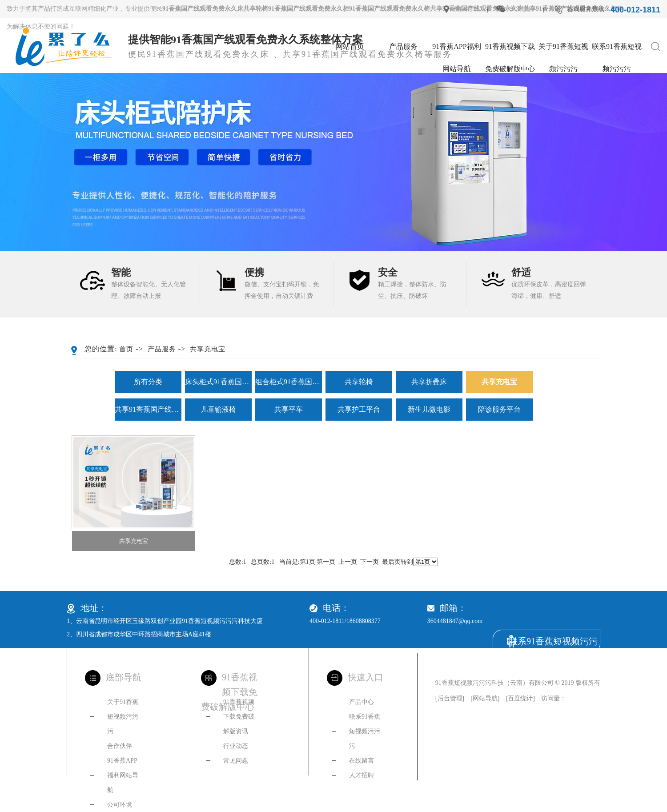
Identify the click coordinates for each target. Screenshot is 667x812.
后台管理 (450, 698)
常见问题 (236, 761)
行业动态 (236, 746)
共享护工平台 (359, 409)
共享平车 (289, 409)
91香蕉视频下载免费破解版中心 (510, 50)
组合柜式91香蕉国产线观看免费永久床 (289, 382)
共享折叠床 (429, 382)
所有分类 (148, 382)
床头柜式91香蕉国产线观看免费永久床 (218, 382)
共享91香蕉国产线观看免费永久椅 (148, 409)
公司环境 (120, 805)
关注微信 (522, 9)
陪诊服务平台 (499, 409)
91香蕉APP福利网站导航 (456, 50)
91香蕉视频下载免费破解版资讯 (239, 717)
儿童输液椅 (218, 409)
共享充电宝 (208, 349)
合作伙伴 (120, 746)
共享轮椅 (359, 382)
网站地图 (466, 9)
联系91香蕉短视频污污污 (617, 50)
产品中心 (362, 702)
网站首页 (350, 46)
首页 (126, 349)
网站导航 (485, 698)
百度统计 (520, 698)
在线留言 (362, 761)
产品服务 (403, 46)
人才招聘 (362, 775)
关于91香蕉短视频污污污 (563, 50)
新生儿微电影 (429, 409)
